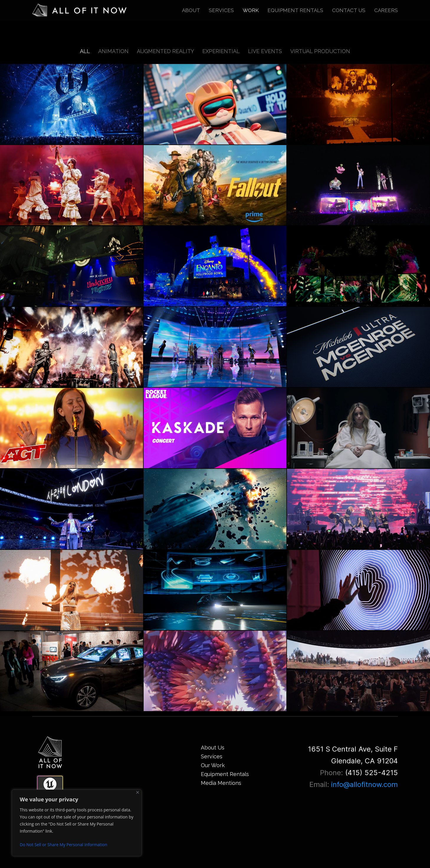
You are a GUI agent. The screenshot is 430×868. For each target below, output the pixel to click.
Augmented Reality (165, 51)
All (85, 51)
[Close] (138, 792)
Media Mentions (221, 783)
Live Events (265, 51)
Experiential (221, 51)
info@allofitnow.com (365, 784)
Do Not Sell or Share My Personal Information (64, 845)
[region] (77, 823)
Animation (113, 51)
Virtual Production (320, 51)
